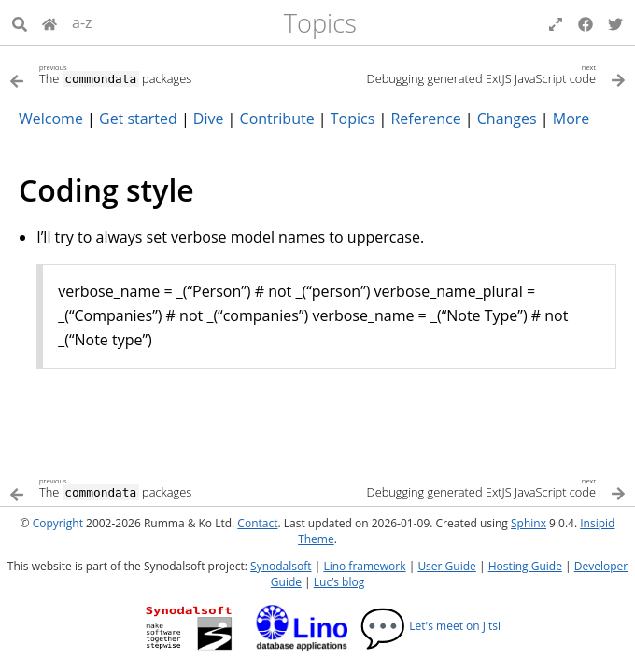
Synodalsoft (281, 566)
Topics (320, 23)
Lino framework (364, 566)
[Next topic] (472, 73)
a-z (82, 22)
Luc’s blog (339, 582)
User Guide (446, 566)
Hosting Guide (525, 566)
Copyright (58, 523)
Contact (257, 523)
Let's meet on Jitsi (430, 626)
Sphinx (529, 523)
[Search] (20, 22)
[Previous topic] (163, 74)
